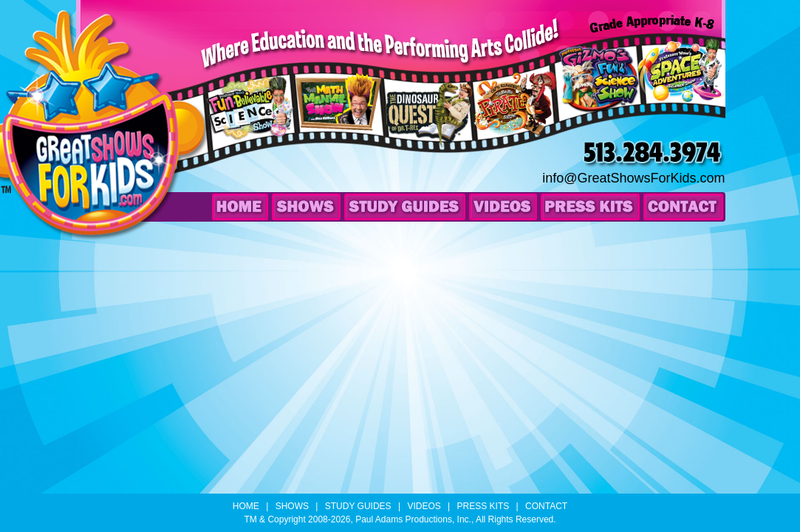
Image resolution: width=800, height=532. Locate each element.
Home (240, 207)
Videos (503, 207)
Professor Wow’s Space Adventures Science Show (680, 87)
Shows (306, 207)
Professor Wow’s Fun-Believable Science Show (253, 127)
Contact (683, 207)
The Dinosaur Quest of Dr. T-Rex (430, 128)
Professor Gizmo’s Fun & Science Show (599, 96)
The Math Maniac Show (334, 120)
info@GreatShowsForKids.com (633, 178)
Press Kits (590, 207)
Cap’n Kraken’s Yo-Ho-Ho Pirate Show (518, 123)
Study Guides (405, 207)
